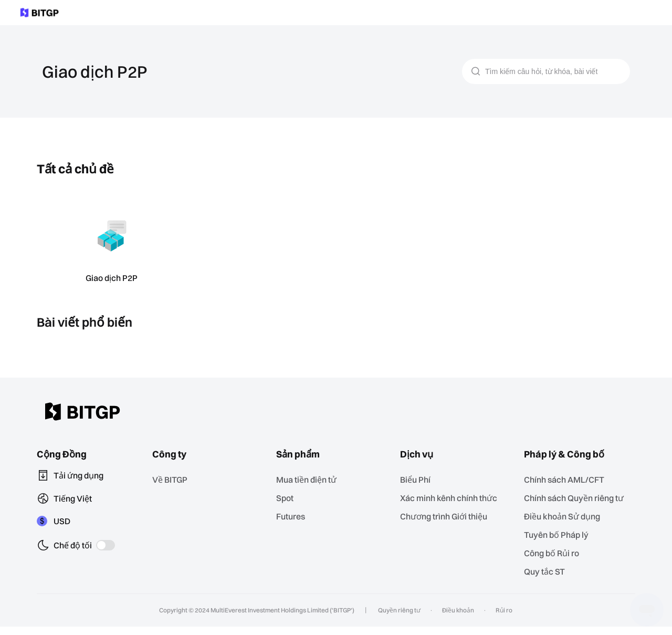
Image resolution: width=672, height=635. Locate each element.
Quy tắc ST (548, 580)
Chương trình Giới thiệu (447, 515)
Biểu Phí (419, 479)
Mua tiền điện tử (309, 479)
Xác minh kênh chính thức (452, 497)
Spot (288, 497)
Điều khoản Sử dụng (566, 527)
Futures (293, 515)
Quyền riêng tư (398, 619)
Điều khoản (457, 619)
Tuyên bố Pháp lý (560, 544)
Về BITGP (174, 479)
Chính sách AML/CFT (567, 479)
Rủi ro (503, 619)
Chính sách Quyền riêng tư (577, 503)
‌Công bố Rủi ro (556, 562)
